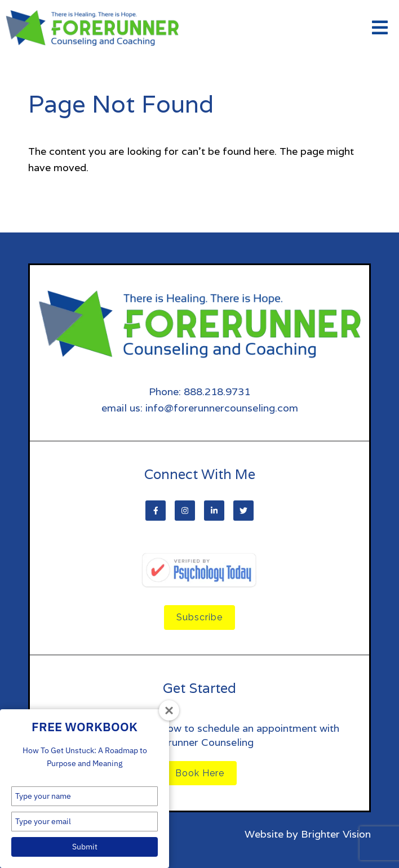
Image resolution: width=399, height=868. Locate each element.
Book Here (200, 773)
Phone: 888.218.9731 (200, 392)
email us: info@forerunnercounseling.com (200, 408)
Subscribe (200, 617)
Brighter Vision (336, 834)
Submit (85, 847)
